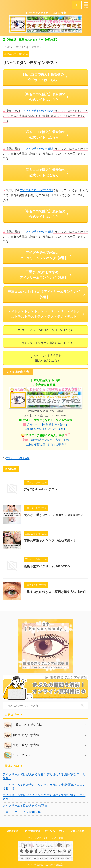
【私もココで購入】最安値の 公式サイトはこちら (45, 77)
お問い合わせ (78, 831)
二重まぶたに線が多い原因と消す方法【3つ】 (55, 592)
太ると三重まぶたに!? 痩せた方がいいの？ (53, 515)
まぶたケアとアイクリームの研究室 (45, 838)
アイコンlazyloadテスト (41, 489)
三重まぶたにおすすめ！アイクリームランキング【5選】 (46, 294)
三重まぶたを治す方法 (18, 458)
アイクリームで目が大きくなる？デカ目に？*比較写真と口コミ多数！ (44, 776)
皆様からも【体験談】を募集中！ (47, 425)
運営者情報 (12, 831)
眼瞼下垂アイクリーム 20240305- (47, 566)
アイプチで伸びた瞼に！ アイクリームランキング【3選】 (45, 255)
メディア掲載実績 (31, 831)
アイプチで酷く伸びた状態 (36, 111)
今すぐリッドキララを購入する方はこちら (46, 343)
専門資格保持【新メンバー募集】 (46, 429)
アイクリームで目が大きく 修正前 (25, 806)
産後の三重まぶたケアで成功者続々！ (50, 541)
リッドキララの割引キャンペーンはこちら (46, 330)
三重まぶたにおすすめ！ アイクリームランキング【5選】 (45, 275)
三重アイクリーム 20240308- (22, 812)
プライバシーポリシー (56, 831)
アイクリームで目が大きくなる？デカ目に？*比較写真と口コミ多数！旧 (44, 787)
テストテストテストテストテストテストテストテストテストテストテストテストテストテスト (46, 314)
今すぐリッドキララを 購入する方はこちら (45, 358)
